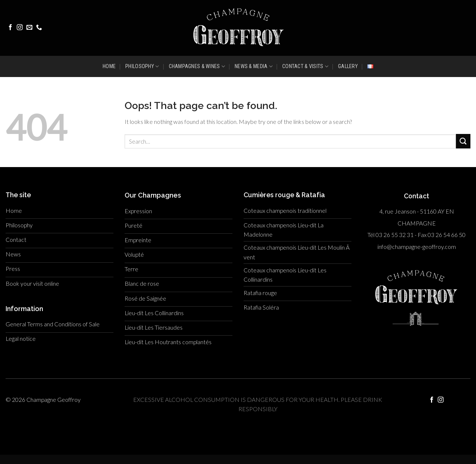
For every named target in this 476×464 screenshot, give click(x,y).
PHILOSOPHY (142, 66)
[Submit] (463, 141)
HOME (109, 66)
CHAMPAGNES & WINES (197, 66)
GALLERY (348, 66)
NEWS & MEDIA (254, 66)
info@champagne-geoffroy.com (417, 247)
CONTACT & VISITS (305, 66)
